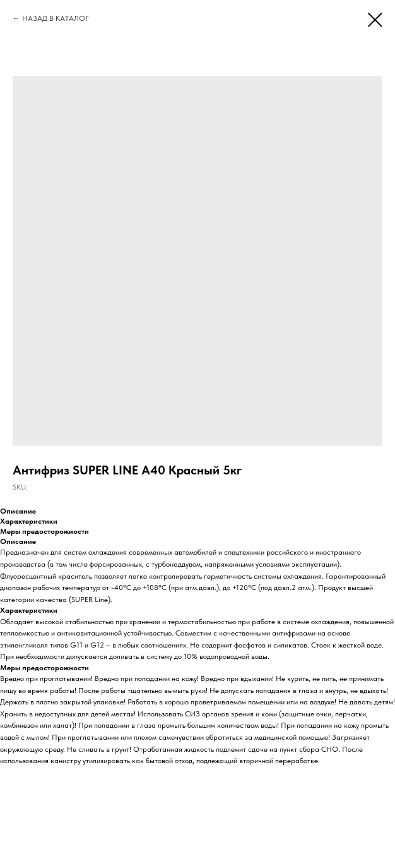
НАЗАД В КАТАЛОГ (56, 18)
